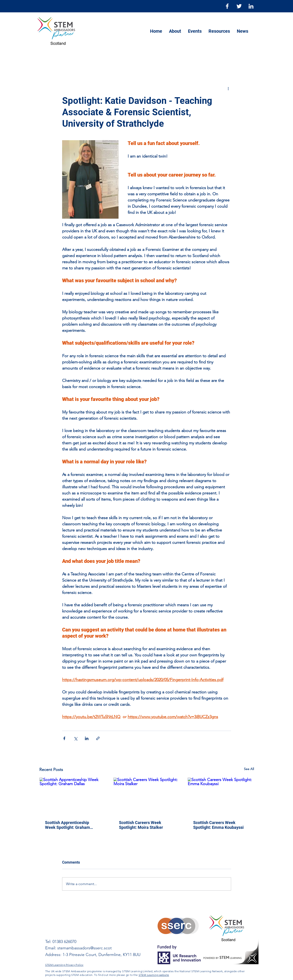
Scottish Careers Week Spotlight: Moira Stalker (141, 825)
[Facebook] (227, 6)
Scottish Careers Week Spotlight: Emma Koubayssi (218, 825)
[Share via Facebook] (64, 738)
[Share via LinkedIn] (87, 738)
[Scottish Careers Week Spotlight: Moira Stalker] (146, 796)
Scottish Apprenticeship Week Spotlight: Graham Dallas (67, 825)
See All (249, 769)
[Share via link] (98, 738)
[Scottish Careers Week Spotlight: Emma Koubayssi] (221, 796)
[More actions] (228, 88)
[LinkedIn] (251, 6)
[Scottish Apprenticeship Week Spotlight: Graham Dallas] (73, 796)
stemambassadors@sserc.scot (84, 948)
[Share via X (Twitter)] (75, 738)
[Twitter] (239, 6)
